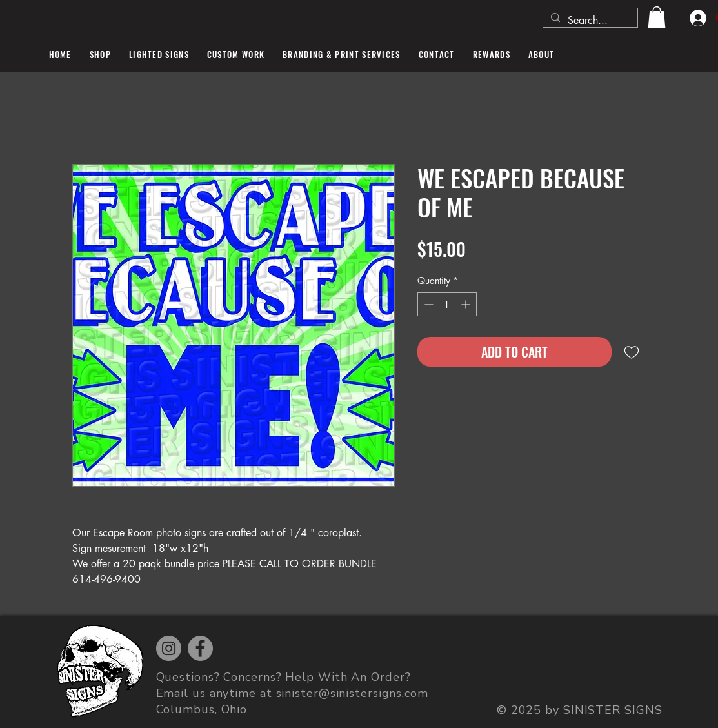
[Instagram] (169, 648)
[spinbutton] (447, 304)
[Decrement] (427, 304)
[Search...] (589, 21)
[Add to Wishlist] (632, 352)
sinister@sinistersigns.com (352, 693)
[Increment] (467, 304)
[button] (657, 17)
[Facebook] (200, 648)
